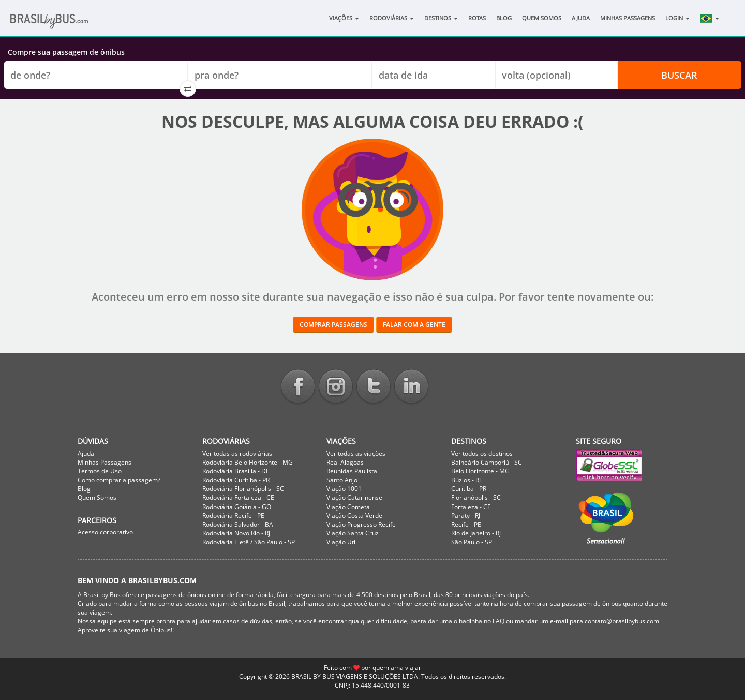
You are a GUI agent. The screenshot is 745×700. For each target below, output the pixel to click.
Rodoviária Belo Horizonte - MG (248, 462)
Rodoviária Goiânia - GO (237, 507)
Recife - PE (466, 524)
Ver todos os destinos (482, 453)
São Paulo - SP (472, 542)
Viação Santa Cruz (353, 533)
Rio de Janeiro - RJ (476, 533)
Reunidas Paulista (352, 471)
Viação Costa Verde (354, 516)
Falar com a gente (414, 325)
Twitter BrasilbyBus (374, 387)
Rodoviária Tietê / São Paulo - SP (249, 542)
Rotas (477, 18)
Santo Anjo (342, 480)
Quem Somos (542, 18)
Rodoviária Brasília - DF (236, 471)
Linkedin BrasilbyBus (411, 387)
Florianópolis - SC (476, 497)
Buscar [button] (679, 75)
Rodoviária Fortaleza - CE (238, 497)
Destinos (441, 18)
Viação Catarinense (354, 497)
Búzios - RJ (466, 480)
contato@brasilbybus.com (622, 621)
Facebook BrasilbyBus (298, 387)
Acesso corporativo (105, 532)
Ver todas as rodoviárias (237, 453)
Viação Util (342, 542)
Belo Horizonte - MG (480, 471)
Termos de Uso (100, 471)
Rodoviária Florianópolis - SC (243, 489)
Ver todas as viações (356, 453)
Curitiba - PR (469, 489)
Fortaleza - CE (471, 507)
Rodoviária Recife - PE (233, 516)
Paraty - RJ (466, 516)
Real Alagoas (345, 462)
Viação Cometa (348, 507)
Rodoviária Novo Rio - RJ (236, 533)
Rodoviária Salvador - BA (238, 524)
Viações (344, 18)
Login (677, 18)
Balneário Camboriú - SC (487, 462)
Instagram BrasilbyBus (336, 387)
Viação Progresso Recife (361, 524)
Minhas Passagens (628, 18)
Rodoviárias (392, 18)
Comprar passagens (333, 325)
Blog (504, 18)
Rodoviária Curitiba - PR (236, 480)
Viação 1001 (344, 489)
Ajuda (581, 18)
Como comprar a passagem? (119, 480)
